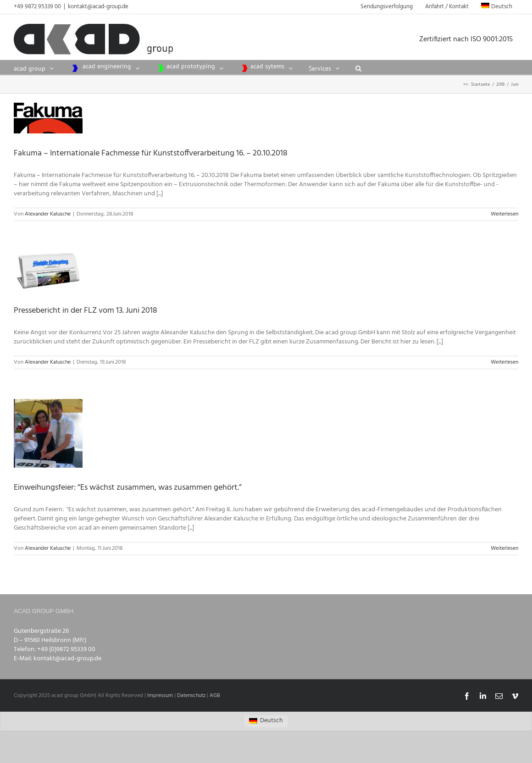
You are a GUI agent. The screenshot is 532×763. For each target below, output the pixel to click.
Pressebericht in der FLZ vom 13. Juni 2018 (86, 311)
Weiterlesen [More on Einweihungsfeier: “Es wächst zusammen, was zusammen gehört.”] (504, 548)
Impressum (160, 696)
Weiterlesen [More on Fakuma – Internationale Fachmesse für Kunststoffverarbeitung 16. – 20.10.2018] (504, 214)
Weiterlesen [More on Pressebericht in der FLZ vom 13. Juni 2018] (504, 362)
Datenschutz (191, 696)
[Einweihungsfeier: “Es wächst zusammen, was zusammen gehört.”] (48, 433)
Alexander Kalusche (48, 214)
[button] (358, 67)
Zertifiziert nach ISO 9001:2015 (469, 39)
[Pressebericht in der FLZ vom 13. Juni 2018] (48, 271)
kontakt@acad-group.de (98, 7)
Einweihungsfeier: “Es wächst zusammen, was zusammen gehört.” (128, 488)
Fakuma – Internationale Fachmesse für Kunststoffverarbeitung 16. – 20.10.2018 (151, 153)
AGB (215, 696)
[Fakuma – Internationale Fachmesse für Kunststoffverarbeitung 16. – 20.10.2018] (48, 118)
